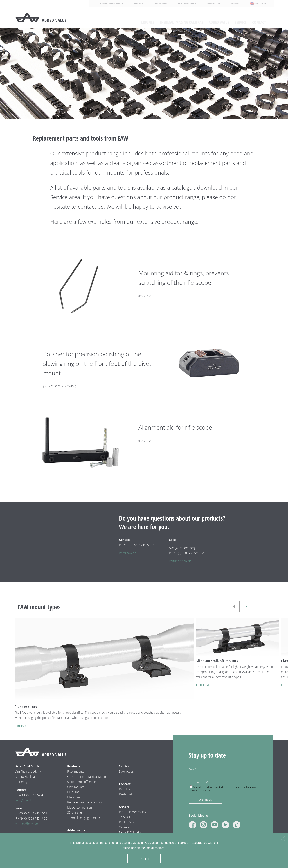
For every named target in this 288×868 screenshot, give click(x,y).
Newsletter (214, 3)
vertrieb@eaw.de (180, 561)
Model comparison (80, 807)
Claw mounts (76, 787)
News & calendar (187, 3)
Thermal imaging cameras (181, 20)
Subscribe (205, 800)
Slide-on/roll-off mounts (83, 782)
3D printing (74, 813)
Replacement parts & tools (84, 802)
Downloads (126, 771)
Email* (193, 769)
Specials (138, 3)
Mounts (147, 20)
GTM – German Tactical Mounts (88, 777)
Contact (259, 20)
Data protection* (199, 782)
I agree (145, 860)
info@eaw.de (128, 553)
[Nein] (282, 839)
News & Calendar (130, 832)
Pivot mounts (76, 771)
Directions (126, 789)
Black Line (74, 797)
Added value (219, 20)
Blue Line (73, 792)
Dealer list (126, 794)
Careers (235, 3)
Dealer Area (127, 822)
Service (241, 20)
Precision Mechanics (112, 3)
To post (22, 726)
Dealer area (160, 3)
